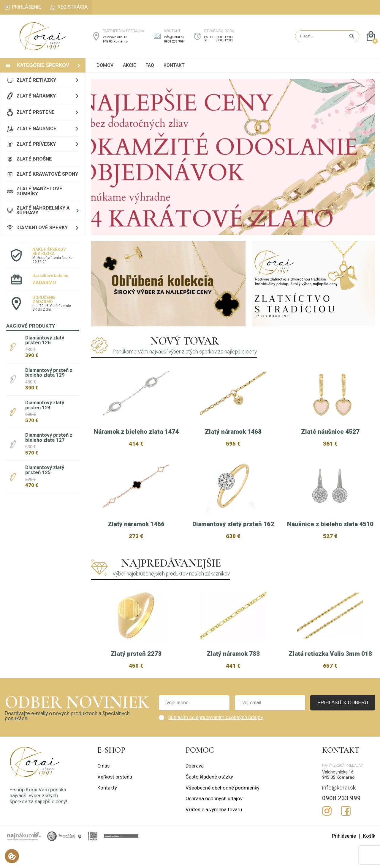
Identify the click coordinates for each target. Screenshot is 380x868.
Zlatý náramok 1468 (233, 432)
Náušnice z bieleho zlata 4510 (330, 524)
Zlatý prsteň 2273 (136, 673)
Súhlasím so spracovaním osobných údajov (216, 736)
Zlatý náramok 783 (233, 673)
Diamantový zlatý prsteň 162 (233, 524)
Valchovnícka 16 (115, 37)
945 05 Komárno (115, 41)
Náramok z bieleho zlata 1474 (136, 432)
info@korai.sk (174, 37)
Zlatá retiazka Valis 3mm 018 (330, 673)
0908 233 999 (174, 41)
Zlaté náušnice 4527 (330, 432)
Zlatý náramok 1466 (136, 524)
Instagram (327, 830)
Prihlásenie (344, 855)
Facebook (346, 830)
